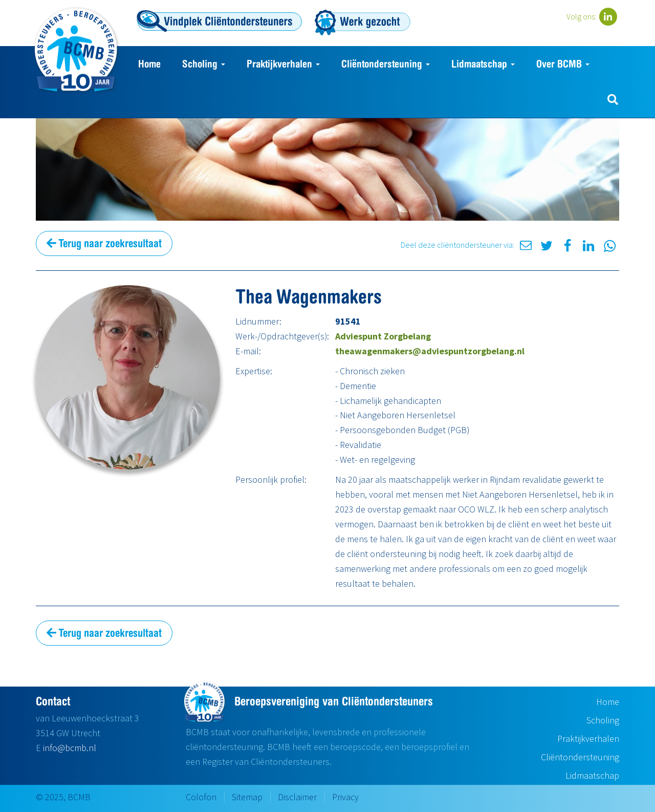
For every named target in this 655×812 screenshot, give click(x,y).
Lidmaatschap (483, 64)
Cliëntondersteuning (386, 64)
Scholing (204, 64)
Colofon (201, 797)
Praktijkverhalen (283, 64)
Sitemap (247, 797)
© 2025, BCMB (63, 797)
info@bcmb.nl (70, 748)
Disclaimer (297, 797)
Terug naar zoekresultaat (104, 243)
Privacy (345, 797)
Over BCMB (563, 64)
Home (149, 64)
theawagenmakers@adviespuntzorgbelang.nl (430, 351)
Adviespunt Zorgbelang (383, 336)
